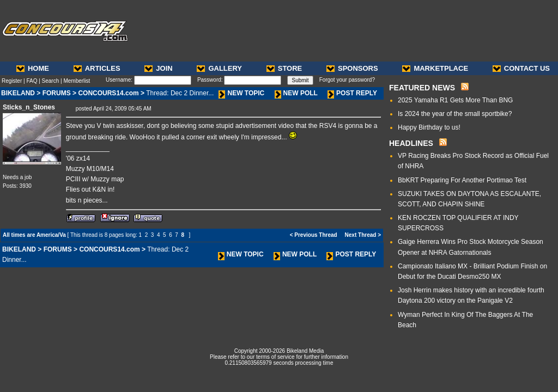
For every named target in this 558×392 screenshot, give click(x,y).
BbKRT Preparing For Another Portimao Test (462, 180)
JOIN (158, 68)
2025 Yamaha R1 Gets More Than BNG (455, 100)
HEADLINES (411, 143)
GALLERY (219, 68)
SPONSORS (352, 68)
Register (12, 81)
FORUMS (57, 93)
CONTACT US (521, 68)
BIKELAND (18, 93)
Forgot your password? (347, 80)
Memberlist (77, 81)
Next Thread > (363, 235)
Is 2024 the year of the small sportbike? (455, 114)
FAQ (32, 81)
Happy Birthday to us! (429, 127)
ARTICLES (97, 68)
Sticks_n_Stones (29, 107)
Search (51, 81)
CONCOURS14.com (108, 93)
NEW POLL (296, 93)
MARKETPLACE (435, 68)
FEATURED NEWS (422, 88)
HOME (33, 68)
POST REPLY (352, 93)
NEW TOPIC (241, 93)
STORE (284, 68)
